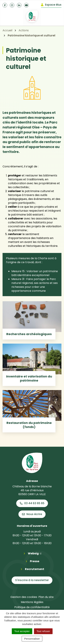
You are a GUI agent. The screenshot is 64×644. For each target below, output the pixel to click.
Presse (35, 561)
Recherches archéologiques (29, 334)
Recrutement (35, 569)
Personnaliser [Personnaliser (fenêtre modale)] (32, 639)
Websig (35, 553)
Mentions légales (32, 602)
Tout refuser (43, 631)
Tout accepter (22, 631)
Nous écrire (32, 514)
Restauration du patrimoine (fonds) (29, 425)
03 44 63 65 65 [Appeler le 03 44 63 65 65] (32, 503)
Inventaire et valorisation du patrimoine (29, 378)
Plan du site (46, 597)
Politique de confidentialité (32, 607)
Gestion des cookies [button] (24, 597)
